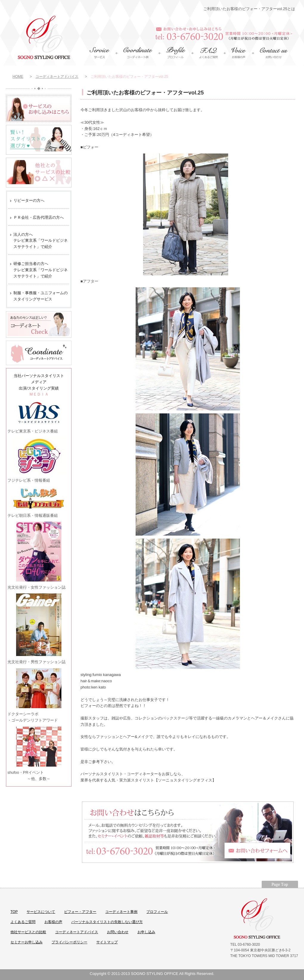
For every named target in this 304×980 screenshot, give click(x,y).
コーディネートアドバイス (57, 77)
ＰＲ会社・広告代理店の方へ (39, 217)
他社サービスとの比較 (28, 932)
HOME (18, 77)
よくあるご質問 (23, 922)
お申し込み (146, 932)
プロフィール (157, 912)
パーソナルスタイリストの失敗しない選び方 (107, 922)
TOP (14, 912)
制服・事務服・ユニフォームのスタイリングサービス (41, 296)
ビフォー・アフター (80, 912)
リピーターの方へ (29, 200)
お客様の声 (53, 922)
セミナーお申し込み (27, 942)
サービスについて (41, 912)
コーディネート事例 (121, 912)
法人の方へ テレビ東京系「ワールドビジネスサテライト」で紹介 (41, 241)
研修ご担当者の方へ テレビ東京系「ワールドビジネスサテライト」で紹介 (41, 270)
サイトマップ (107, 942)
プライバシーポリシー (69, 942)
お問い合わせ (118, 932)
